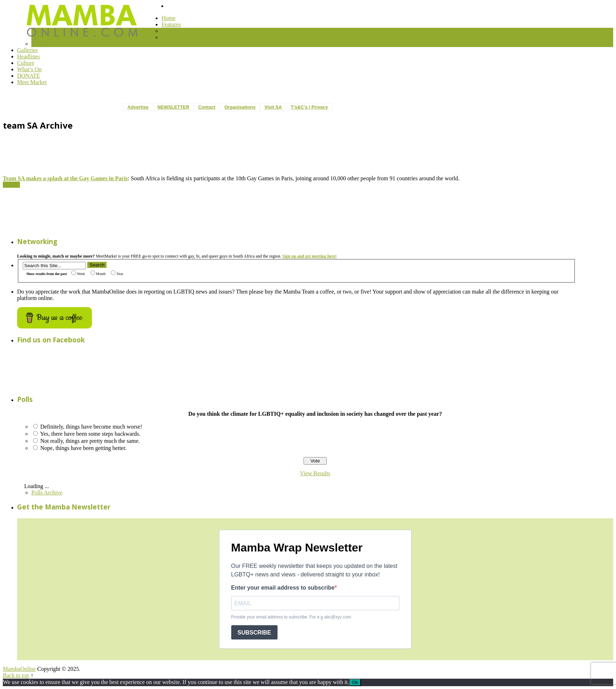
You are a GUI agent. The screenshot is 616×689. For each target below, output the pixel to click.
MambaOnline (19, 669)
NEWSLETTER (174, 107)
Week (78, 274)
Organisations (240, 107)
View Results (315, 473)
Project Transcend (182, 31)
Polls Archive (47, 493)
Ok (355, 682)
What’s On (29, 69)
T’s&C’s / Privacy (309, 107)
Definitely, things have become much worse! (91, 427)
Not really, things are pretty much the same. (90, 441)
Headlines (29, 56)
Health (39, 44)
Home (168, 18)
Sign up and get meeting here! (309, 256)
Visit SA (273, 107)
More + (11, 185)
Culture (26, 63)
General (170, 37)
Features (171, 24)
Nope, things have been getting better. (83, 448)
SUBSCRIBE (254, 633)
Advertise (138, 107)
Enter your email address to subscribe (283, 588)
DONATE (29, 76)
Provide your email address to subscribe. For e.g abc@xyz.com (291, 617)
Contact (207, 107)
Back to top (16, 675)
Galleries (27, 50)
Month (98, 274)
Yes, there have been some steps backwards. (90, 434)
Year (117, 274)
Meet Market (32, 82)
